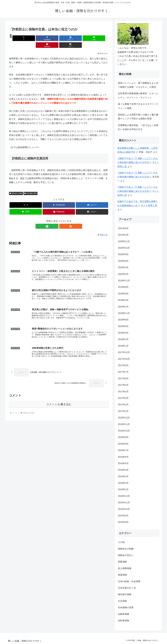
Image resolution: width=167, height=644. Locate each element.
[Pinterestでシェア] (84, 38)
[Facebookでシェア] (34, 38)
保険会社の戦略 (16, 186)
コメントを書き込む (59, 400)
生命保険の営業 (31, 186)
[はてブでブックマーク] (50, 38)
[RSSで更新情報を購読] (62, 219)
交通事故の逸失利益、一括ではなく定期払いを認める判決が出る (138, 127)
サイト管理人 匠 (149, 206)
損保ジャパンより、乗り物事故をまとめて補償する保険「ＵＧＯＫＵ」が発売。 (138, 85)
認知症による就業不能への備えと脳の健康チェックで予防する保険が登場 (138, 117)
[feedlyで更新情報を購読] (56, 219)
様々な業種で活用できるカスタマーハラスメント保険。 (138, 106)
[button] (101, 38)
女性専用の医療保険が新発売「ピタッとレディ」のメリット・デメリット (138, 95)
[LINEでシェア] (67, 38)
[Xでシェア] (17, 38)
